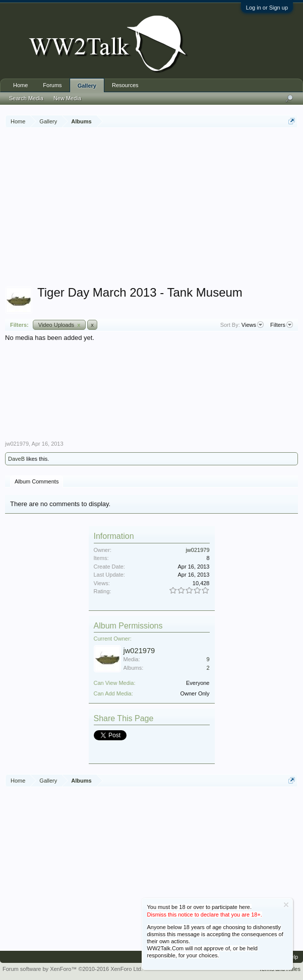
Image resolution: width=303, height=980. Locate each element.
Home (20, 85)
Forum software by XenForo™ (73, 969)
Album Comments (37, 481)
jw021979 (17, 444)
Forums (52, 85)
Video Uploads (59, 325)
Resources (125, 85)
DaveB (16, 459)
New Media (67, 98)
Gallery (87, 86)
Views (253, 325)
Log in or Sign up (267, 8)
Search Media (26, 98)
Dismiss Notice (286, 905)
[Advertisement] (154, 208)
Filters (282, 325)
